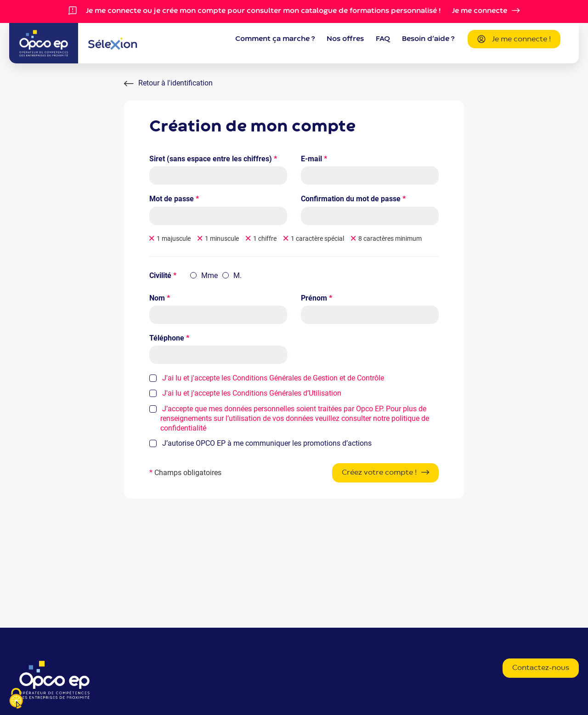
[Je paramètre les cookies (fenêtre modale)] (16, 699)
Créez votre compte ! (379, 473)
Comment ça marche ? (275, 39)
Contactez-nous (541, 668)
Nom (160, 298)
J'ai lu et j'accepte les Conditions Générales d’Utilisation (252, 393)
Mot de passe (174, 199)
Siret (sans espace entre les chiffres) (213, 159)
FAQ (383, 39)
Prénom (317, 298)
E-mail (314, 159)
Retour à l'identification (175, 83)
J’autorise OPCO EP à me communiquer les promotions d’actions (266, 443)
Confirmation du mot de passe (353, 199)
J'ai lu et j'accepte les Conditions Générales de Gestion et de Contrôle (273, 378)
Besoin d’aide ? (428, 39)
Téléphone (169, 338)
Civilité (163, 275)
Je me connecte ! (514, 40)
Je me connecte (480, 11)
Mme (209, 275)
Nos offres (345, 39)
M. (237, 275)
